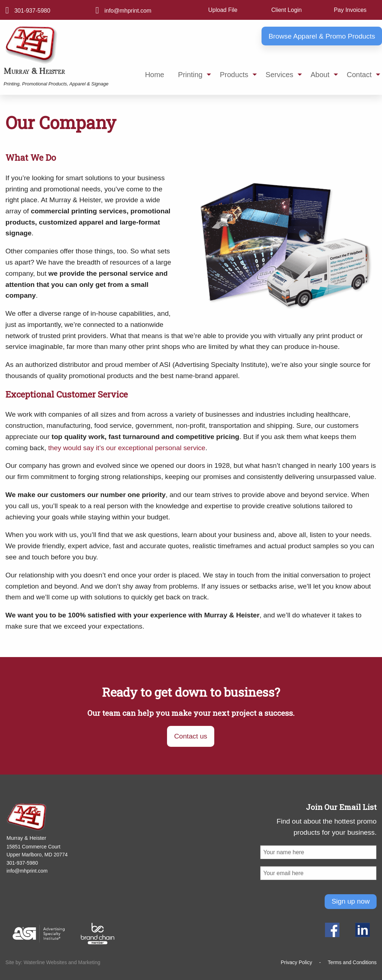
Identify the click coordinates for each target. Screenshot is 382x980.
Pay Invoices (350, 10)
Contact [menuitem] (359, 75)
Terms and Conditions (352, 962)
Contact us (191, 736)
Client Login (287, 10)
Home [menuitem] (155, 75)
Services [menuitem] (279, 75)
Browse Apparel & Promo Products (322, 36)
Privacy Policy (296, 962)
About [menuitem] (320, 75)
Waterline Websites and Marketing (62, 962)
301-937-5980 (32, 11)
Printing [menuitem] (190, 75)
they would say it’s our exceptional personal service (127, 448)
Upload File (223, 10)
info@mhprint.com (128, 11)
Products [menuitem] (234, 75)
